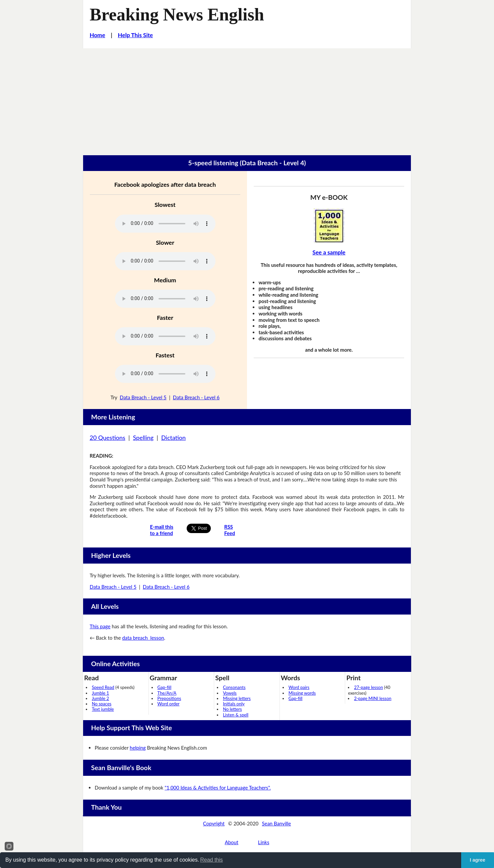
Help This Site (136, 35)
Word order (169, 704)
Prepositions (169, 698)
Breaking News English (177, 14)
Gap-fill (165, 687)
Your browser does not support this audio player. (165, 224)
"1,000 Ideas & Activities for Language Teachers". (218, 788)
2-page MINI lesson (373, 698)
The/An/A (167, 693)
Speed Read (103, 687)
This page (100, 626)
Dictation (173, 438)
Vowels (230, 693)
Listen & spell (236, 715)
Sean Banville (277, 823)
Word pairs (299, 687)
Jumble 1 (100, 693)
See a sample (329, 252)
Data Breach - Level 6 (196, 397)
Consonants (234, 687)
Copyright (214, 823)
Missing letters (237, 698)
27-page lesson (368, 687)
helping (138, 748)
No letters (232, 709)
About (232, 842)
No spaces (102, 704)
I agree (478, 860)
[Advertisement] (247, 99)
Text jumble (103, 709)
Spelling (143, 438)
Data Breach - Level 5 (143, 397)
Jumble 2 (100, 698)
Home (98, 35)
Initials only (234, 704)
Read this (211, 860)
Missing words (302, 693)
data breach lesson (143, 638)
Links (264, 842)
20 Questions (108, 438)
